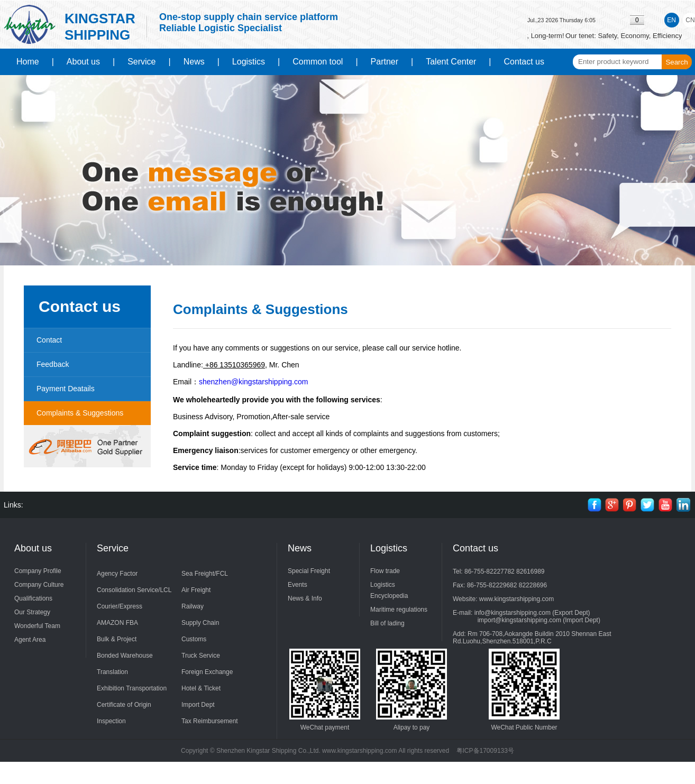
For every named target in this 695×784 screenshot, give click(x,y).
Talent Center (451, 62)
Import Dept (198, 705)
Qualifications (33, 598)
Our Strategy (32, 612)
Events (298, 585)
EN (671, 20)
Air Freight (196, 590)
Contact (49, 340)
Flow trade (385, 571)
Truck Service (201, 656)
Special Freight (309, 571)
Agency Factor (117, 574)
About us (83, 62)
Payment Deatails (66, 389)
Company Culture (39, 585)
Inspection (111, 721)
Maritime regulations (399, 610)
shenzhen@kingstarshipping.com (253, 382)
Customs (194, 639)
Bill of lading (387, 623)
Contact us (524, 62)
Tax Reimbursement (210, 721)
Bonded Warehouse (125, 656)
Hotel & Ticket (201, 688)
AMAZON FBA (117, 623)
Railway (193, 606)
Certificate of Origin (124, 705)
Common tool (318, 62)
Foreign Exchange (207, 672)
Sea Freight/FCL (205, 574)
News (194, 62)
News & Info (305, 598)
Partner (385, 62)
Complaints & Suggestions (80, 413)
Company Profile (38, 571)
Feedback (53, 364)
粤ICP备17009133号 (485, 751)
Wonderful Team (37, 626)
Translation (112, 672)
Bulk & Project (117, 639)
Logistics (249, 62)
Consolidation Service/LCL (134, 590)
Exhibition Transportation (132, 688)
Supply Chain (200, 623)
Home (28, 62)
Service (141, 62)
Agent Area (30, 640)
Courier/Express (120, 606)
